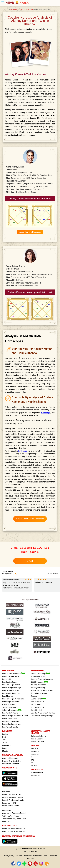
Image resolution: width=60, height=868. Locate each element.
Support (34, 757)
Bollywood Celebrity (38, 736)
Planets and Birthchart (11, 764)
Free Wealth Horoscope (11, 693)
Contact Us (35, 754)
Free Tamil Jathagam (10, 682)
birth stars (23, 451)
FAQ (33, 760)
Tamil (4, 740)
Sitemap (19, 856)
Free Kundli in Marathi (10, 719)
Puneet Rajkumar (37, 742)
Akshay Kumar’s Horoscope (30, 232)
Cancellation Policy (40, 856)
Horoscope (46, 413)
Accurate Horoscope (10, 758)
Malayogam (36, 776)
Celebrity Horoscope (12, 710)
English (5, 734)
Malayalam (6, 745)
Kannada (6, 748)
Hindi (4, 737)
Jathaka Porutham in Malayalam (43, 713)
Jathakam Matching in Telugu (42, 716)
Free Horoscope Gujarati (11, 685)
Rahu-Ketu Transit (38, 702)
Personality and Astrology (12, 761)
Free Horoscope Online (11, 676)
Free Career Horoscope (11, 691)
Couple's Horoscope (41, 674)
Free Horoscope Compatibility (13, 699)
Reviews (34, 766)
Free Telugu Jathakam (11, 721)
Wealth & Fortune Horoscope (42, 691)
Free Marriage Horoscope (12, 688)
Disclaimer (28, 856)
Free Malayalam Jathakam (12, 724)
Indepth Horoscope (38, 676)
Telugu (5, 743)
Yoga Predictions (37, 707)
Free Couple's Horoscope (14, 674)
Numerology (36, 696)
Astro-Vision (26, 849)
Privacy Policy (9, 856)
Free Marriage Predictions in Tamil (15, 716)
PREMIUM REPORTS (39, 671)
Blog (33, 763)
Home (6, 9)
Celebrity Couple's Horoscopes (21, 9)
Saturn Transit (36, 705)
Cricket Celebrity (37, 739)
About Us (35, 749)
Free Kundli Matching (10, 713)
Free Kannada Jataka (10, 727)
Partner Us (35, 752)
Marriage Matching (38, 688)
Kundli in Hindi (37, 710)
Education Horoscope (39, 693)
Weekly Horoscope (9, 707)
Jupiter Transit (39, 699)
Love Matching (8, 696)
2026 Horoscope (40, 682)
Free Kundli (6, 679)
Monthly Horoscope (38, 685)
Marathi (5, 751)
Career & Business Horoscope (42, 679)
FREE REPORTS (8, 671)
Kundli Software (37, 773)
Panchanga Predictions (11, 702)
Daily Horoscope (8, 705)
